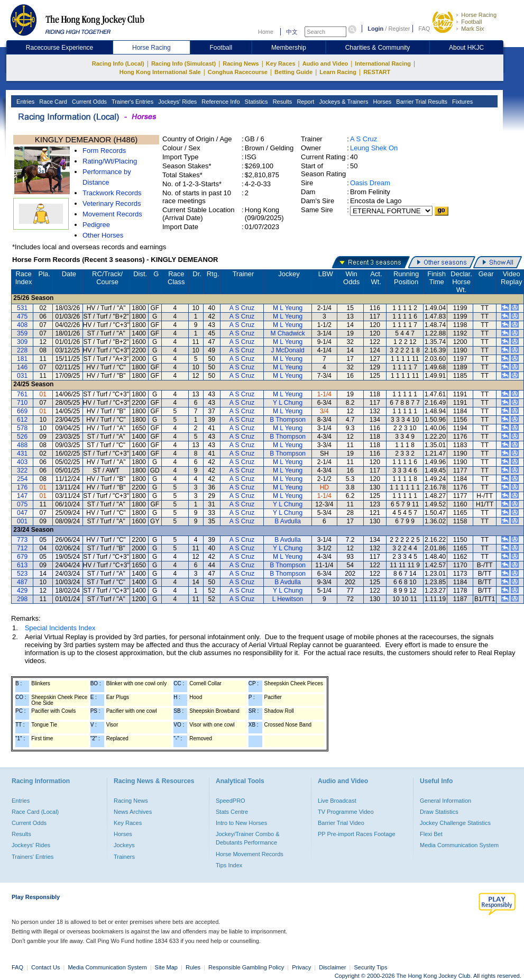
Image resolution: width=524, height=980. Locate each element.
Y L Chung (288, 403)
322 (22, 470)
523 (22, 574)
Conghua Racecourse (238, 72)
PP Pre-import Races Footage (357, 834)
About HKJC (466, 48)
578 (22, 428)
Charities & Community (378, 48)
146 (22, 367)
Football (471, 22)
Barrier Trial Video (341, 823)
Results (282, 102)
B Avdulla (288, 521)
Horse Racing (479, 15)
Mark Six (472, 29)
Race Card (52, 102)
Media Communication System (459, 845)
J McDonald (287, 350)
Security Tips (371, 967)
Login (375, 29)
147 (22, 496)
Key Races (281, 63)
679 (22, 557)
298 (22, 599)
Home (266, 32)
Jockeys (124, 845)
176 (22, 487)
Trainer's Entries (132, 102)
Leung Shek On (374, 148)
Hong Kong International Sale (160, 72)
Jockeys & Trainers (343, 102)
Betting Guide (293, 72)
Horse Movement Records (250, 854)
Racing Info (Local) (118, 63)
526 (22, 437)
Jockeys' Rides (177, 102)
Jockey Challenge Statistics (455, 823)
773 (22, 540)
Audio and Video (325, 63)
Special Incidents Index (60, 628)
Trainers (124, 857)
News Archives (133, 812)
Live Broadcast (337, 801)
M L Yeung (288, 308)
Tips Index (229, 865)
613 (22, 565)
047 (22, 513)
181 (22, 359)
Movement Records (112, 214)
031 (22, 376)
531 (22, 308)
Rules (194, 967)
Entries (25, 102)
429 (22, 591)
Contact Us (45, 967)
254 (22, 479)
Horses (381, 102)
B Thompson (288, 420)
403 (22, 462)
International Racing (383, 63)
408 (22, 325)
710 (22, 403)
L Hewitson (288, 599)
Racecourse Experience (59, 48)
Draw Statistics (439, 812)
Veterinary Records (112, 203)
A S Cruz (364, 139)
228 (22, 350)
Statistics (256, 102)
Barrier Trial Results (421, 102)
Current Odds (89, 102)
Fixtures (462, 102)
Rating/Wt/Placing (110, 161)
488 (22, 445)
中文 (292, 32)
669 (22, 411)
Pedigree (96, 225)
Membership (289, 48)
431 (22, 453)
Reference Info (220, 102)
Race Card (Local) (35, 812)
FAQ (424, 29)
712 (22, 548)
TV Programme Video (346, 812)
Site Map (166, 967)
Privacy (301, 967)
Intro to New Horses (241, 823)
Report (305, 102)
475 (22, 316)
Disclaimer (332, 967)
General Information (445, 801)
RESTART (377, 72)
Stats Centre (232, 812)
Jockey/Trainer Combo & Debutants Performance (248, 838)
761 (22, 394)
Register (399, 29)
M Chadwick (287, 333)
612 (22, 420)
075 (22, 504)
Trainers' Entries (33, 857)
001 (22, 521)
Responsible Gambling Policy (246, 967)
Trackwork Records (112, 193)
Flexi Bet (431, 834)
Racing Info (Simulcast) (183, 63)
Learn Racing (338, 72)
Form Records (104, 151)
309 (22, 342)
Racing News (241, 63)
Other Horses (103, 235)
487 (22, 582)
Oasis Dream (370, 183)
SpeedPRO (231, 801)
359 (22, 333)
